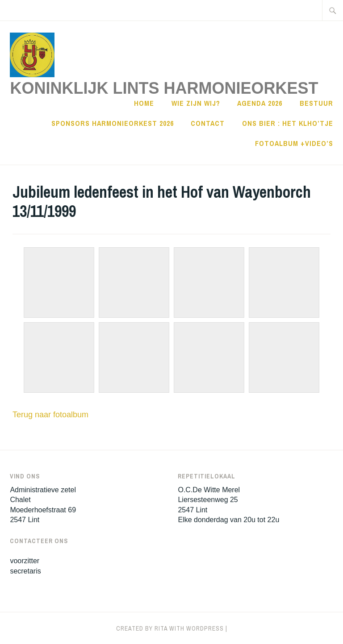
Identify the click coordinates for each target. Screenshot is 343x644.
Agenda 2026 (260, 103)
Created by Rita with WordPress (170, 628)
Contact (208, 123)
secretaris (25, 571)
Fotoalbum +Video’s (294, 143)
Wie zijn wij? (196, 103)
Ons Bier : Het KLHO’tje (288, 123)
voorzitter (25, 561)
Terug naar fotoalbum (50, 415)
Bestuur (316, 103)
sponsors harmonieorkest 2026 (113, 123)
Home (144, 103)
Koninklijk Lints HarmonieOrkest (164, 88)
